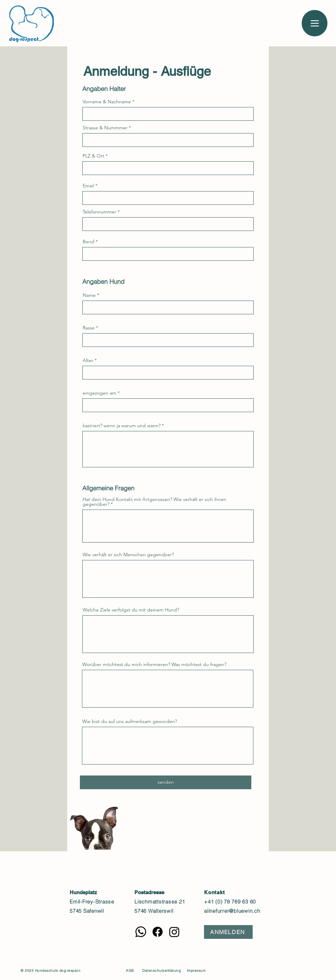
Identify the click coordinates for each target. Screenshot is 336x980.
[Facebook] (158, 932)
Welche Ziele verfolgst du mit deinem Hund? (131, 610)
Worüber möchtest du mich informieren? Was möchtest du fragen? (154, 664)
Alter (88, 360)
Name (89, 295)
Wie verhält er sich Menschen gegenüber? (128, 555)
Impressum (196, 971)
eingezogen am (99, 393)
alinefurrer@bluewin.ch (232, 911)
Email (88, 186)
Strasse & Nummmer (105, 128)
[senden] (166, 782)
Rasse (89, 328)
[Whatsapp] (141, 932)
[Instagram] (174, 932)
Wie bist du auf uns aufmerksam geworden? (130, 721)
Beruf (88, 242)
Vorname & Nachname (107, 102)
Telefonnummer (99, 212)
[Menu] (315, 23)
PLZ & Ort (93, 156)
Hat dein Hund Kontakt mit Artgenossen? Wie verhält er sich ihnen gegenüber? (154, 502)
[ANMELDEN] (228, 932)
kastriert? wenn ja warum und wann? (122, 425)
